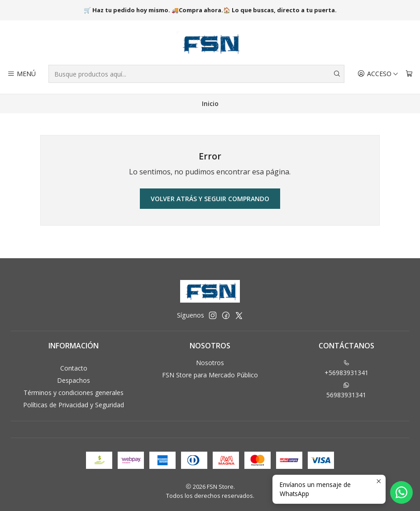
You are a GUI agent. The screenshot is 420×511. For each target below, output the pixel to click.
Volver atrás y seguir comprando (210, 199)
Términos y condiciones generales (74, 393)
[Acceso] (378, 74)
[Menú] (21, 74)
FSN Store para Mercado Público (210, 375)
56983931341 (346, 390)
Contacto (74, 368)
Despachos (74, 380)
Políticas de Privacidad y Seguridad (74, 405)
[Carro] (409, 74)
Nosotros (210, 363)
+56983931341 (346, 368)
